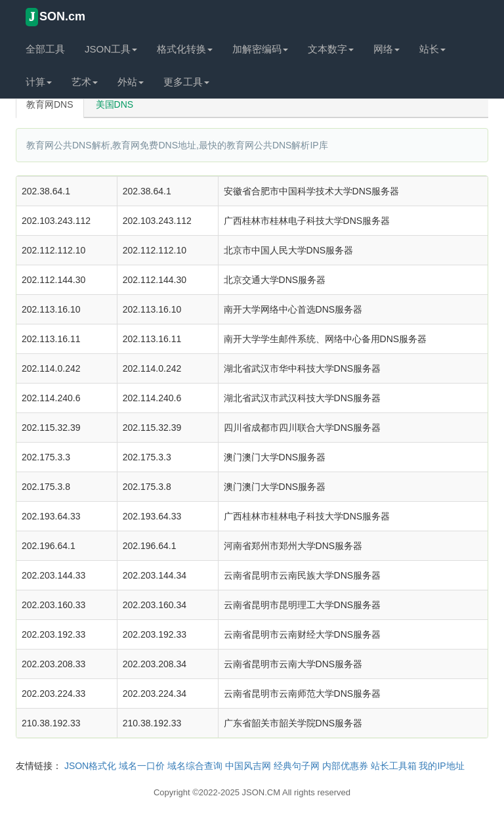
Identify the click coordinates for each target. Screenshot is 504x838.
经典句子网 (297, 766)
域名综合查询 (195, 766)
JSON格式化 (90, 766)
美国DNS (115, 104)
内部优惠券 (345, 766)
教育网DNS (50, 104)
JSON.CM (262, 792)
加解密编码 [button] (260, 49)
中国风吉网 (248, 766)
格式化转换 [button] (185, 49)
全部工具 (45, 49)
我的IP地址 (441, 766)
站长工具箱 (394, 766)
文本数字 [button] (331, 49)
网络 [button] (387, 49)
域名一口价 (142, 766)
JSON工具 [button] (111, 49)
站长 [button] (432, 49)
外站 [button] (131, 82)
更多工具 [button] (186, 82)
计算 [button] (39, 82)
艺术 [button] (85, 82)
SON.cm (55, 17)
